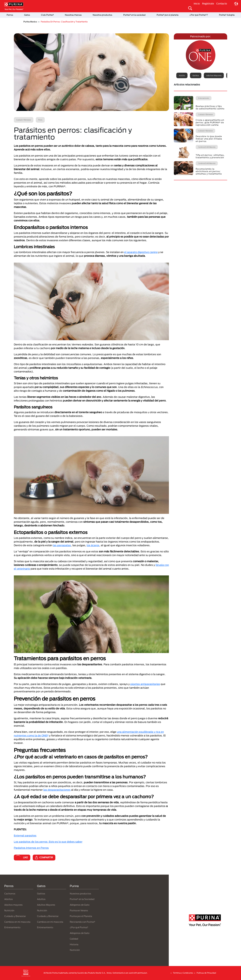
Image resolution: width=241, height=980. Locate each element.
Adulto (182, 75)
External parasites (25, 835)
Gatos (27, 15)
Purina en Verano (79, 910)
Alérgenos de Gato (80, 905)
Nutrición (9, 910)
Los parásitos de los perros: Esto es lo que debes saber (48, 842)
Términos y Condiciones (183, 973)
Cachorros (10, 894)
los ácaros (93, 545)
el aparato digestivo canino (141, 252)
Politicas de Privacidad (206, 973)
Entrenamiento (12, 927)
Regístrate (208, 4)
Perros (10, 15)
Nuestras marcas (73, 15)
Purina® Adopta (227, 15)
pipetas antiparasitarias (145, 684)
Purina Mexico (30, 22)
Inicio (197, 4)
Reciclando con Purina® (82, 922)
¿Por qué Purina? (79, 927)
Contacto (222, 4)
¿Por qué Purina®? (199, 15)
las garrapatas (62, 545)
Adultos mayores (214, 75)
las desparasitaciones (57, 790)
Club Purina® (47, 15)
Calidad (74, 939)
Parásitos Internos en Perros (31, 848)
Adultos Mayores (46, 905)
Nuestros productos (102, 15)
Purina (74, 886)
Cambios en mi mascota (17, 922)
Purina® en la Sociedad (82, 899)
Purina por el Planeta (81, 916)
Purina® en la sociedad (134, 15)
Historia (74, 944)
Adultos (9, 899)
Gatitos (196, 75)
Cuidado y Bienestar (15, 916)
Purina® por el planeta (168, 15)
